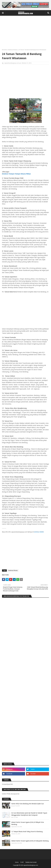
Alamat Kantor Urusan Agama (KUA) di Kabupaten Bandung (30, 841)
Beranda (4, 50)
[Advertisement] (25, 33)
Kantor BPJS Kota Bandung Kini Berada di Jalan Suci (28, 804)
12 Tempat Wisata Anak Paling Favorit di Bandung (27, 832)
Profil (22, 862)
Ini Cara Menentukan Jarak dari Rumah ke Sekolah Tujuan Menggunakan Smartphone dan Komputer (29, 814)
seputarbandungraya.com (12, 63)
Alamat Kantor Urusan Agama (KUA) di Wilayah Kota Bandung (28, 823)
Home (17, 862)
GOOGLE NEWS (39, 532)
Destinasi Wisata (13, 50)
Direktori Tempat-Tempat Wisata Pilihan (16, 174)
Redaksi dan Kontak (31, 862)
